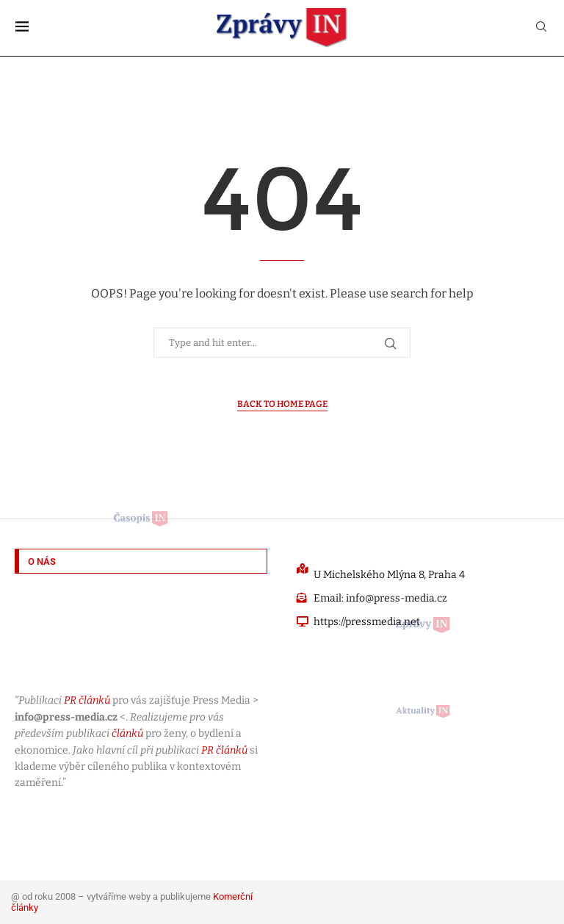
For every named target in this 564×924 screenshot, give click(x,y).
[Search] (541, 28)
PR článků (87, 700)
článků (127, 733)
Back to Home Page (282, 404)
